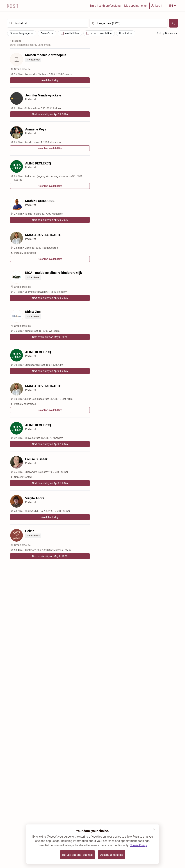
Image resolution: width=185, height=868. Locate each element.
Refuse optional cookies (77, 855)
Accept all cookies (112, 855)
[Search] (173, 23)
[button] (154, 829)
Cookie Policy (138, 845)
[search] (48, 23)
